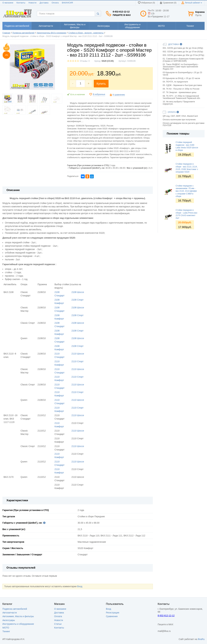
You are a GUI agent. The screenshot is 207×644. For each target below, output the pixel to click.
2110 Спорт (77, 361)
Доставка (44, 3)
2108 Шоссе (78, 292)
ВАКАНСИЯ (67, 3)
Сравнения (112, 616)
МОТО (6, 628)
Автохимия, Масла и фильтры (18, 616)
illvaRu (201, 639)
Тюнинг (6, 631)
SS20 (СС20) (108, 61)
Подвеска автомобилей (24, 33)
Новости (32, 3)
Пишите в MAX (122, 15)
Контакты (21, 3)
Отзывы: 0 (85, 61)
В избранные (99, 94)
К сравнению (119, 95)
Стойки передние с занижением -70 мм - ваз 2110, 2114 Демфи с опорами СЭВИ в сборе (186, 191)
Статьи (58, 624)
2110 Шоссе (78, 354)
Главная (6, 33)
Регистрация (113, 613)
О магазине (8, 3)
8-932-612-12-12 (121, 12)
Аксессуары (9, 620)
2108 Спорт (77, 300)
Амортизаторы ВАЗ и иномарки (51, 33)
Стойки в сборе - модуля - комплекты (86, 33)
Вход (80, 586)
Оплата (55, 3)
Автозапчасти (10, 613)
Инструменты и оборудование (18, 624)
